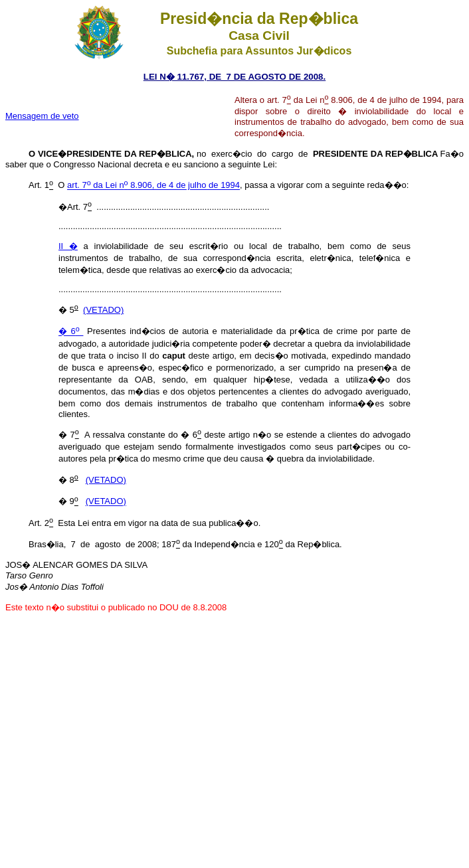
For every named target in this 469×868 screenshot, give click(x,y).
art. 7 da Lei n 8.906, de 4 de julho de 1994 (153, 186)
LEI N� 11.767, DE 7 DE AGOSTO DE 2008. (235, 77)
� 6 (71, 332)
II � (68, 246)
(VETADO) (103, 310)
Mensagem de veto (42, 116)
